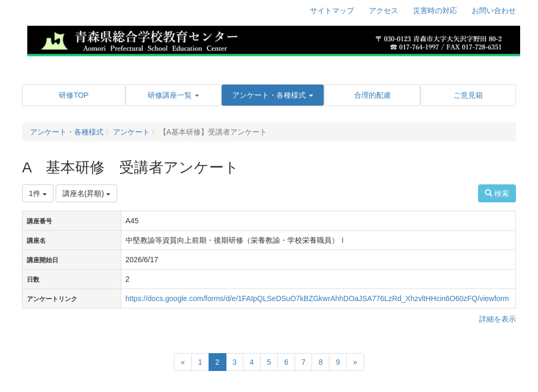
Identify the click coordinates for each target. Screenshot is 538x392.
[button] (173, 95)
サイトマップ (332, 11)
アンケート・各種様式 (67, 132)
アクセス (384, 11)
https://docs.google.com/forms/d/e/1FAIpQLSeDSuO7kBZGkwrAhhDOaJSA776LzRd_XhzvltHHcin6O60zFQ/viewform (317, 298)
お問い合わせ (494, 11)
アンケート (131, 132)
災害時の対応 (435, 11)
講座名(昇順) (86, 193)
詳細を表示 (498, 319)
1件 (38, 193)
